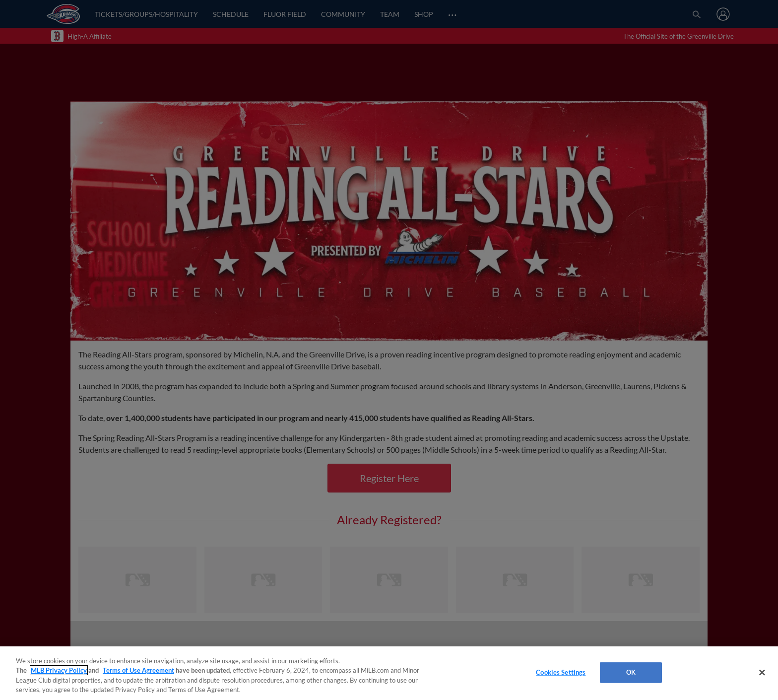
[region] (389, 673)
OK (631, 672)
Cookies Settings (561, 672)
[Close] (762, 672)
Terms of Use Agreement (138, 670)
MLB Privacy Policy (59, 670)
